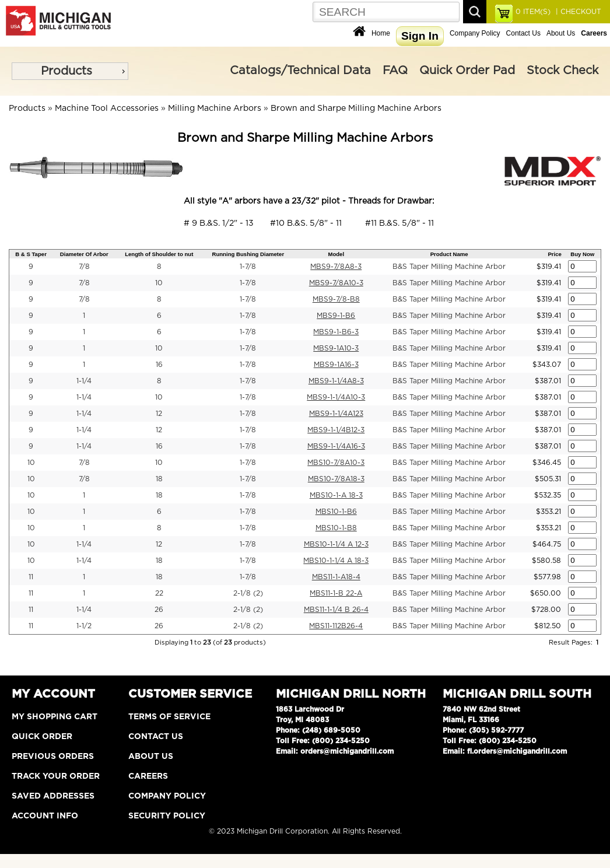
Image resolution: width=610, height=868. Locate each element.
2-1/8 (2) (248, 593)
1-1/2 (84, 626)
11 (31, 577)
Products (66, 71)
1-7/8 (248, 267)
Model (336, 254)
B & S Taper (31, 254)
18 (159, 479)
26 (159, 610)
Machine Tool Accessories (107, 108)
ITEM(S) (533, 12)
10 (159, 283)
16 (159, 365)
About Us (561, 33)
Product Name (449, 254)
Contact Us (523, 33)
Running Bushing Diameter (248, 254)
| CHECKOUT (577, 12)
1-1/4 (84, 381)
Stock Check (562, 71)
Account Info (45, 816)
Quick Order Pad (467, 71)
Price (554, 254)
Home (381, 33)
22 (159, 593)
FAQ (395, 71)
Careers (148, 776)
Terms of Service (169, 717)
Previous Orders (53, 757)
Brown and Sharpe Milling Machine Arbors (356, 108)
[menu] (70, 71)
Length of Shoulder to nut (159, 254)
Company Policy (475, 33)
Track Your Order (56, 776)
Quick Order (42, 737)
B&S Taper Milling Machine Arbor (449, 267)
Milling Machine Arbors (215, 108)
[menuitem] (70, 71)
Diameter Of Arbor (84, 254)
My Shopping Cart (55, 717)
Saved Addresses (53, 796)
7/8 (84, 267)
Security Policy (167, 816)
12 (159, 414)
